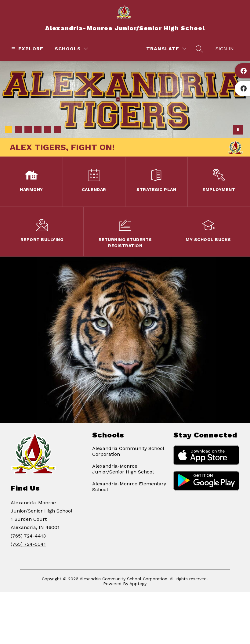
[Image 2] (18, 130)
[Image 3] (28, 130)
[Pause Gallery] (238, 130)
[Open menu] (27, 49)
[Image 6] (57, 130)
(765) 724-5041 (28, 544)
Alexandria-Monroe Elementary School (129, 487)
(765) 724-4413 (28, 536)
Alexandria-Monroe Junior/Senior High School (123, 469)
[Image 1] (9, 130)
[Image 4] (38, 130)
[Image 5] (48, 130)
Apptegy (138, 584)
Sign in (225, 49)
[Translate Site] (166, 49)
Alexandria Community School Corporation (128, 451)
